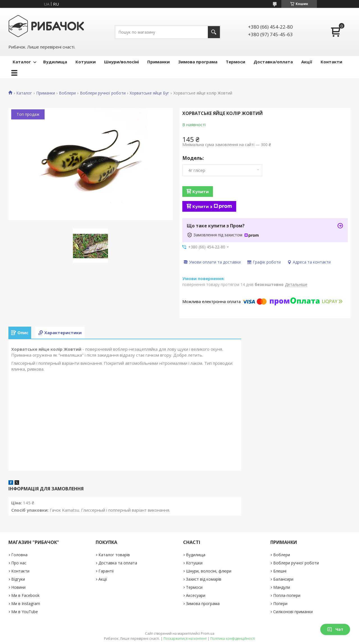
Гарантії (106, 571)
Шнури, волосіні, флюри (209, 571)
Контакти (331, 62)
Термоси (235, 62)
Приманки (158, 62)
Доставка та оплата (118, 563)
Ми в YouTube (25, 612)
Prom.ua (208, 633)
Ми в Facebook (25, 595)
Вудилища (55, 62)
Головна (19, 555)
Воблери (67, 93)
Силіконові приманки (293, 612)
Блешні (280, 571)
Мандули (282, 587)
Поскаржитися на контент (185, 639)
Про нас (19, 563)
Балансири (283, 579)
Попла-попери (287, 595)
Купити (201, 191)
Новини (18, 587)
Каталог (22, 62)
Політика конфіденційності (233, 639)
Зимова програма (198, 62)
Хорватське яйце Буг (149, 93)
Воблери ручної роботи (103, 93)
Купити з (212, 206)
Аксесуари (196, 595)
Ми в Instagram (26, 603)
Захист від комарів (204, 579)
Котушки (86, 62)
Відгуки (18, 579)
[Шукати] (214, 32)
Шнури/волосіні (121, 62)
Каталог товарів (114, 555)
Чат (335, 629)
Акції (307, 62)
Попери (280, 603)
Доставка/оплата (273, 62)
